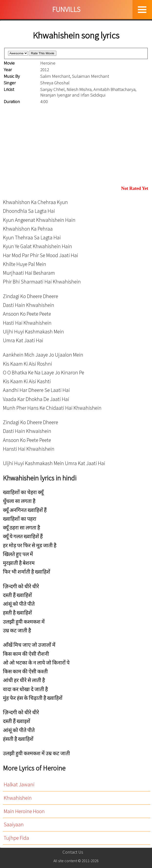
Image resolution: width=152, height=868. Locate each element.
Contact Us (73, 852)
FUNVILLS (66, 9)
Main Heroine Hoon (24, 811)
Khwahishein (18, 798)
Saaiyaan (14, 824)
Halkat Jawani (19, 785)
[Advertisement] (76, 145)
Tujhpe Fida (16, 838)
